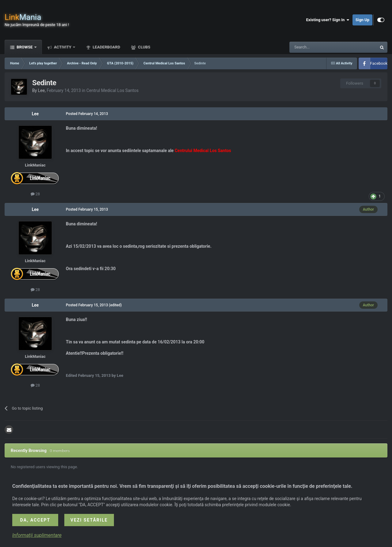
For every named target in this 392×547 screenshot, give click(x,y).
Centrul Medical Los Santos (113, 90)
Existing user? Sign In (328, 20)
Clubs (143, 47)
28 (35, 194)
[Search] (318, 47)
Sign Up (362, 20)
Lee (41, 90)
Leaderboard (106, 47)
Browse (25, 47)
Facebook (379, 63)
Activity (63, 47)
